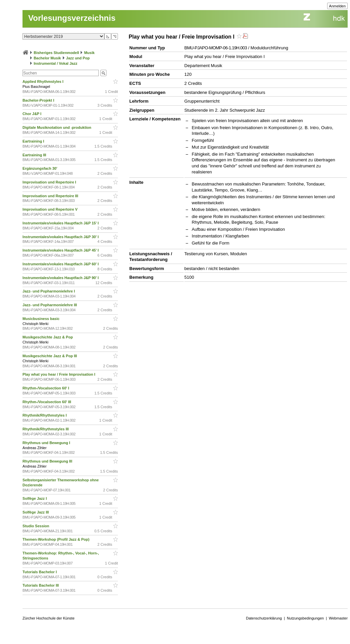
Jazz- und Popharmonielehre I (49, 291)
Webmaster (338, 618)
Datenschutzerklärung (264, 618)
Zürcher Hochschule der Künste (49, 618)
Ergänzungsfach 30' (40, 168)
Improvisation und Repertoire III (51, 196)
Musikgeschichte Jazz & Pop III (50, 356)
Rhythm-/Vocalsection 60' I (46, 388)
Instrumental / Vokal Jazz (55, 63)
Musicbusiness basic (41, 319)
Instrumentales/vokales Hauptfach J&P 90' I (61, 278)
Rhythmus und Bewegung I (47, 443)
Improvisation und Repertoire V (51, 209)
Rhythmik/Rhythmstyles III (46, 429)
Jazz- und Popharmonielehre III (50, 305)
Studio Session (36, 526)
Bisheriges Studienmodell (56, 53)
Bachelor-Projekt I (39, 100)
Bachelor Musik (47, 58)
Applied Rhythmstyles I (43, 82)
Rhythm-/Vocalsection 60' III (47, 402)
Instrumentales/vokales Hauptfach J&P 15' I (61, 223)
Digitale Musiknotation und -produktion (57, 127)
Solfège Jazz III (36, 512)
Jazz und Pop (78, 58)
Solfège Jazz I (35, 498)
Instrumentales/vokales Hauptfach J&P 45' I (61, 250)
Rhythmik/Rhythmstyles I (45, 415)
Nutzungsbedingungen (305, 618)
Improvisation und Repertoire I (50, 182)
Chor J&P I (32, 114)
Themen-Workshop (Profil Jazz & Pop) (57, 539)
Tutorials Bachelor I (40, 572)
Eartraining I (34, 141)
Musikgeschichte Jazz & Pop (48, 337)
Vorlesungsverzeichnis (72, 18)
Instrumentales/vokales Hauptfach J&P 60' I (61, 264)
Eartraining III (35, 155)
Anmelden (338, 6)
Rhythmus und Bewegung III (48, 461)
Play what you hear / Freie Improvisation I (59, 374)
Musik (89, 53)
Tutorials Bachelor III (41, 585)
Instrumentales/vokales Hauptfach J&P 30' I (61, 237)
